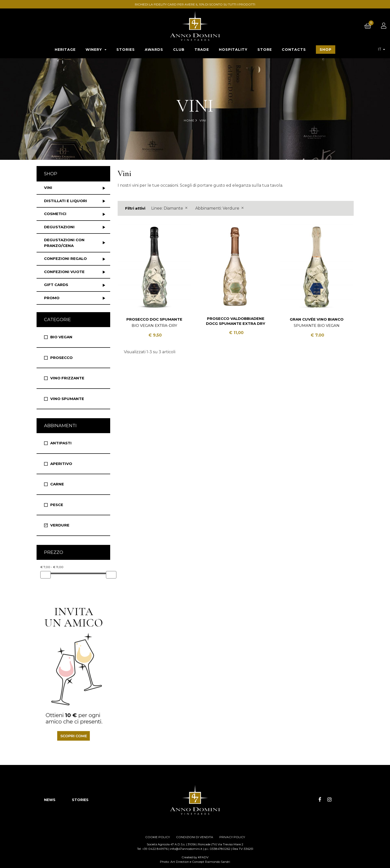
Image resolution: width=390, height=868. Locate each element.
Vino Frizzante (67, 378)
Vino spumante (67, 399)
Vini (48, 188)
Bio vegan (61, 337)
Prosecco (61, 358)
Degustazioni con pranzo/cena (64, 243)
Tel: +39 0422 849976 (152, 849)
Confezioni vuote (64, 272)
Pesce (57, 505)
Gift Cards (56, 285)
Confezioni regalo (65, 259)
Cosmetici (55, 214)
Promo (52, 298)
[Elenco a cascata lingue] (381, 49)
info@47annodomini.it (186, 849)
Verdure (60, 525)
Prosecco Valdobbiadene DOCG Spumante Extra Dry (236, 321)
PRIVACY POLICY (232, 837)
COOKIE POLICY (158, 837)
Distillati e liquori (66, 201)
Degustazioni (59, 227)
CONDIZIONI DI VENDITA (195, 837)
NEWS (50, 800)
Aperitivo (61, 464)
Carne (57, 484)
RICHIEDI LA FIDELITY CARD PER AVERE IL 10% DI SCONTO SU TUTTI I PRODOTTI (196, 4)
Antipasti (61, 443)
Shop (51, 174)
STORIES (80, 800)
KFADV (203, 857)
